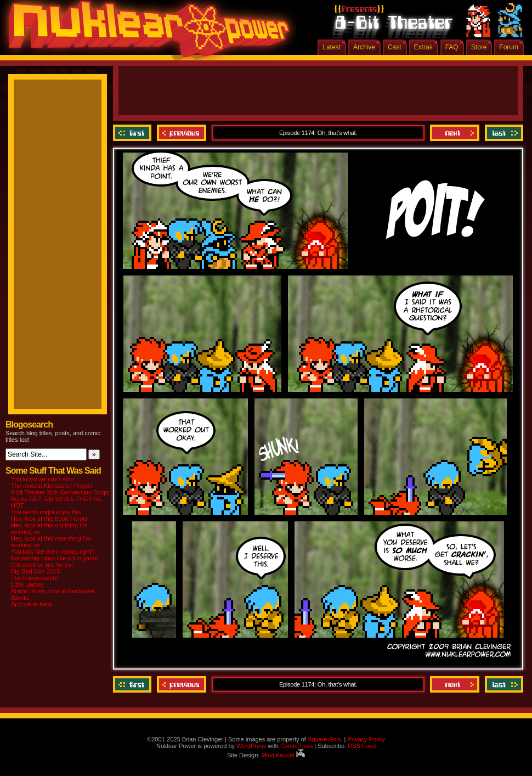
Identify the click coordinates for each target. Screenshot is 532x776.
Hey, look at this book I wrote (49, 519)
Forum (509, 47)
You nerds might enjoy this (46, 512)
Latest (332, 47)
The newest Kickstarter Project (52, 486)
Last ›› (503, 133)
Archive (364, 47)
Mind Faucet (283, 755)
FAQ (452, 47)
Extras (423, 47)
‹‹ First (134, 133)
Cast (395, 47)
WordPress (251, 746)
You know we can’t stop (43, 479)
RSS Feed (362, 746)
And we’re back (32, 604)
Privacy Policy (366, 739)
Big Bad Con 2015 (35, 571)
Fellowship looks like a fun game (54, 558)
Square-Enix (324, 739)
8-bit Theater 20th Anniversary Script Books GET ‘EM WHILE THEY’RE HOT (60, 499)
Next (455, 133)
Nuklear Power (145, 33)
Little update (27, 584)
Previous (182, 133)
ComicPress (296, 746)
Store (479, 47)
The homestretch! (35, 578)
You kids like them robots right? (53, 552)
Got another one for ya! (42, 565)
